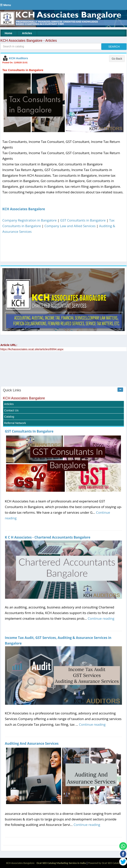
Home (8, 33)
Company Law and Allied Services (70, 226)
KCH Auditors (18, 58)
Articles (27, 33)
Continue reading (101, 618)
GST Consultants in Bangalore (83, 220)
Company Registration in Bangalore (29, 220)
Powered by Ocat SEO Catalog (105, 863)
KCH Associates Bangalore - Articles (29, 41)
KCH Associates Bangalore (24, 209)
